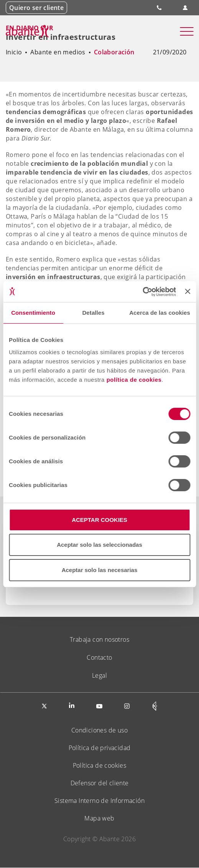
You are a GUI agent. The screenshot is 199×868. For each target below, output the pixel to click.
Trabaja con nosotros (99, 639)
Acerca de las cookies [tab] (160, 313)
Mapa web (99, 818)
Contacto (99, 657)
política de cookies (134, 380)
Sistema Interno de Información (99, 801)
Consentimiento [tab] (33, 313)
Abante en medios (58, 52)
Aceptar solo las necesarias (100, 570)
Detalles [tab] (93, 313)
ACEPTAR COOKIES (99, 520)
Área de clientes (185, 8)
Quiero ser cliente (36, 8)
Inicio (14, 52)
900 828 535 (160, 8)
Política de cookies (100, 765)
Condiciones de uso (99, 730)
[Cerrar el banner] (187, 291)
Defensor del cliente (100, 783)
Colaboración (114, 52)
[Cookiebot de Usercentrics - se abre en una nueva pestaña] (142, 292)
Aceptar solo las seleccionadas (99, 545)
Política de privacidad (100, 748)
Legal (99, 675)
